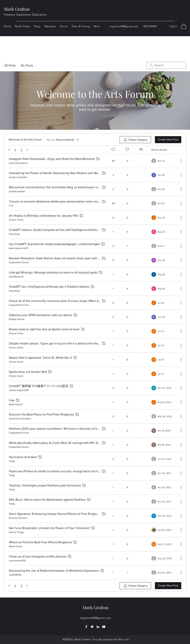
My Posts (27, 65)
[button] (184, 26)
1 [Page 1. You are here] (9, 150)
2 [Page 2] (15, 150)
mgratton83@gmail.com (124, 26)
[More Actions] (179, 161)
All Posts (10, 65)
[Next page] (27, 150)
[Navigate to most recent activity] (164, 161)
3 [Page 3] (21, 150)
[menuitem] (135, 140)
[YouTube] (104, 627)
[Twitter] (92, 627)
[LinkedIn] (98, 627)
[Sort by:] (63, 140)
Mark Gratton (17, 9)
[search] (166, 65)
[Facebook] (86, 627)
